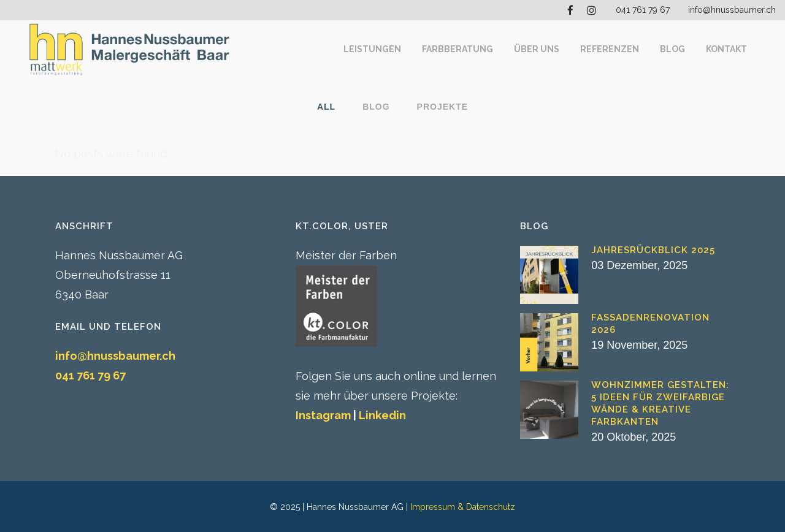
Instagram (323, 415)
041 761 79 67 (643, 10)
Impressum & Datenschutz (463, 507)
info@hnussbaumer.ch (732, 10)
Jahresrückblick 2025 (653, 250)
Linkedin (382, 415)
